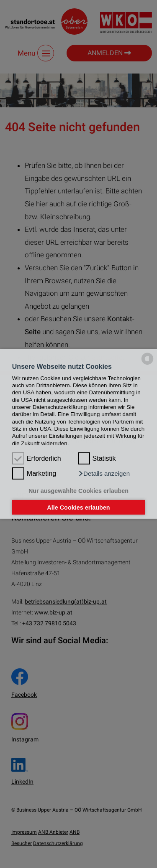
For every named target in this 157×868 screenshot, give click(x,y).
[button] (104, 474)
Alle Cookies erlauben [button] (78, 507)
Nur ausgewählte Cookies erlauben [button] (78, 491)
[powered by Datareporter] (147, 364)
